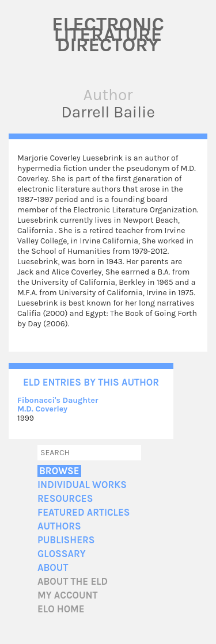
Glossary (62, 554)
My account (68, 595)
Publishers (66, 540)
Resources (65, 499)
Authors (59, 526)
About (53, 568)
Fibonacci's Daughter (58, 400)
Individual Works (82, 485)
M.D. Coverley (42, 409)
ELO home (61, 609)
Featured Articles (84, 512)
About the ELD (73, 582)
